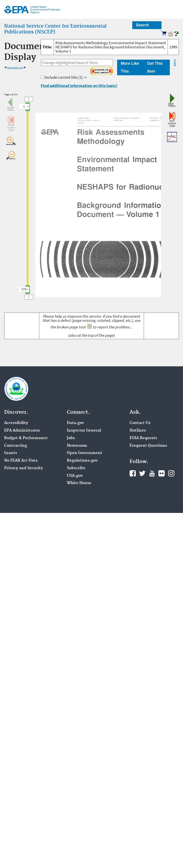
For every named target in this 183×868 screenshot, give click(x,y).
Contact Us (140, 423)
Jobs (71, 438)
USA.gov (75, 476)
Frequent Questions (148, 446)
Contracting (16, 446)
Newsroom (77, 446)
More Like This (130, 67)
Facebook (133, 473)
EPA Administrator (22, 431)
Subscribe (76, 468)
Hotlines (138, 431)
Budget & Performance (26, 438)
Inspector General (84, 431)
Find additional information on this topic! (79, 86)
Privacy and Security (24, 468)
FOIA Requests (143, 438)
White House (79, 483)
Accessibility (16, 423)
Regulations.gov (82, 461)
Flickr (162, 473)
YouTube (152, 473)
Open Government (85, 453)
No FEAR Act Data (21, 461)
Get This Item (155, 67)
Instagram (171, 473)
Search (142, 25)
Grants (11, 453)
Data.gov (75, 423)
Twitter (142, 473)
